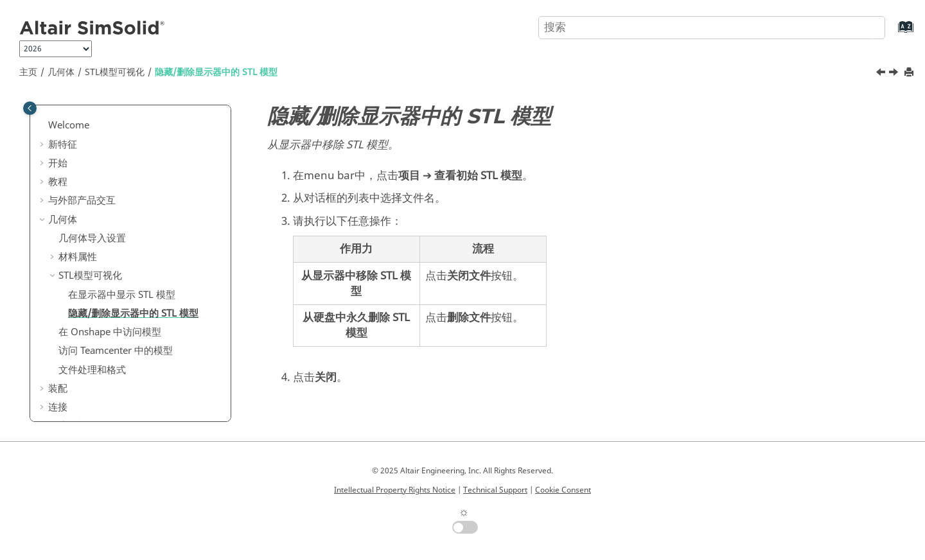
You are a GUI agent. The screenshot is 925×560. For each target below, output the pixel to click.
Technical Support (495, 490)
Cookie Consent (563, 490)
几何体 (61, 72)
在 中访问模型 (110, 332)
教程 (58, 182)
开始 (58, 163)
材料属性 (78, 257)
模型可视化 (115, 72)
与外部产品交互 (82, 200)
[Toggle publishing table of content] (30, 108)
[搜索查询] (712, 28)
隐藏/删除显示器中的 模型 (216, 72)
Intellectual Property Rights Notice (395, 490)
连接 (58, 407)
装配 (58, 389)
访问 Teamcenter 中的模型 (116, 351)
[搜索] (863, 26)
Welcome (69, 125)
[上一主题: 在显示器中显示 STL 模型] (882, 74)
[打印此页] (910, 73)
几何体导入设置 (92, 238)
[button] (43, 126)
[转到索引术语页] (893, 33)
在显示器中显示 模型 (122, 295)
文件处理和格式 (92, 370)
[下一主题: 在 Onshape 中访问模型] (895, 74)
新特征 (63, 144)
